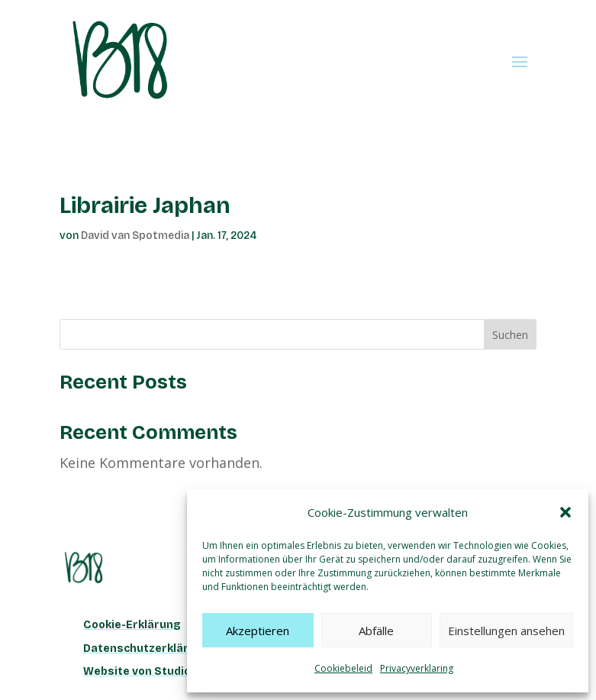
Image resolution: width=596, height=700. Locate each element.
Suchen (510, 335)
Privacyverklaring (417, 668)
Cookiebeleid (343, 668)
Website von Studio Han (149, 671)
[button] (565, 512)
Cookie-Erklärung (132, 625)
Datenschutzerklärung (147, 648)
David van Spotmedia (135, 235)
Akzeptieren (258, 631)
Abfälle (376, 631)
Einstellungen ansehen (506, 631)
